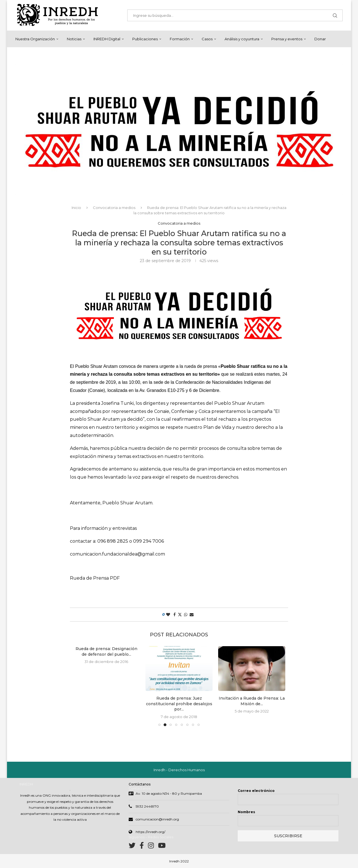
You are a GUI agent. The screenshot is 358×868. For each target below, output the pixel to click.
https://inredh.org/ (150, 832)
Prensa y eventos (287, 39)
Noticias (74, 39)
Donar (320, 39)
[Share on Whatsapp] (186, 615)
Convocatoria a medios (114, 208)
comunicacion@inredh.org (157, 819)
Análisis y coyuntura (242, 39)
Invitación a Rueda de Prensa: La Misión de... (252, 701)
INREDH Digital (107, 39)
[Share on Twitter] (180, 615)
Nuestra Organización (35, 39)
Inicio (76, 208)
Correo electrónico (256, 791)
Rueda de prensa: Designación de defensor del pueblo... (106, 651)
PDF (115, 578)
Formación (180, 39)
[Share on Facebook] (175, 615)
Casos (207, 39)
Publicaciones (145, 39)
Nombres (246, 812)
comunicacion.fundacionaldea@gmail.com (117, 554)
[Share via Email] (192, 615)
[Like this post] (168, 615)
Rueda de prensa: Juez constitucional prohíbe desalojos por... (179, 704)
